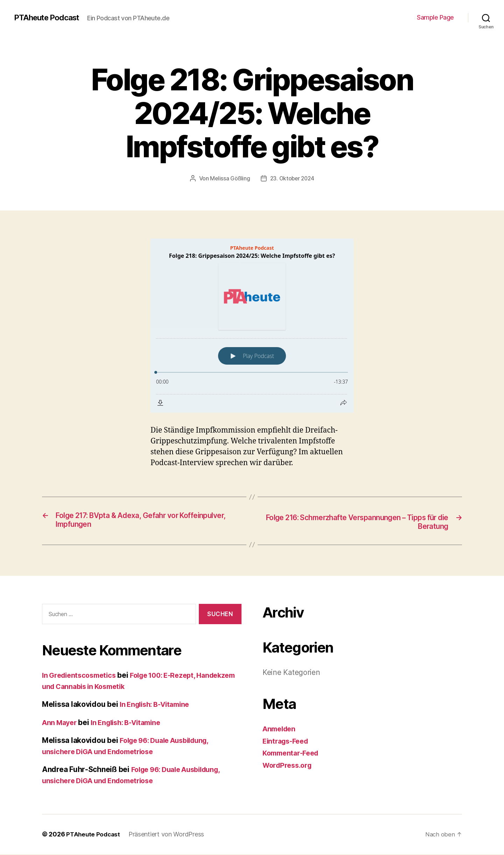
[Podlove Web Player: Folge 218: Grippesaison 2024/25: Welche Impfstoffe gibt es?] (252, 326)
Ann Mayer (61, 723)
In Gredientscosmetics (82, 676)
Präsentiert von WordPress (168, 835)
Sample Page (435, 17)
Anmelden (281, 730)
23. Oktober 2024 (292, 178)
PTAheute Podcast (50, 18)
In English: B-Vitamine (158, 705)
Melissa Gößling (229, 178)
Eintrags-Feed (288, 742)
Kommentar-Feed (293, 754)
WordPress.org (289, 766)
